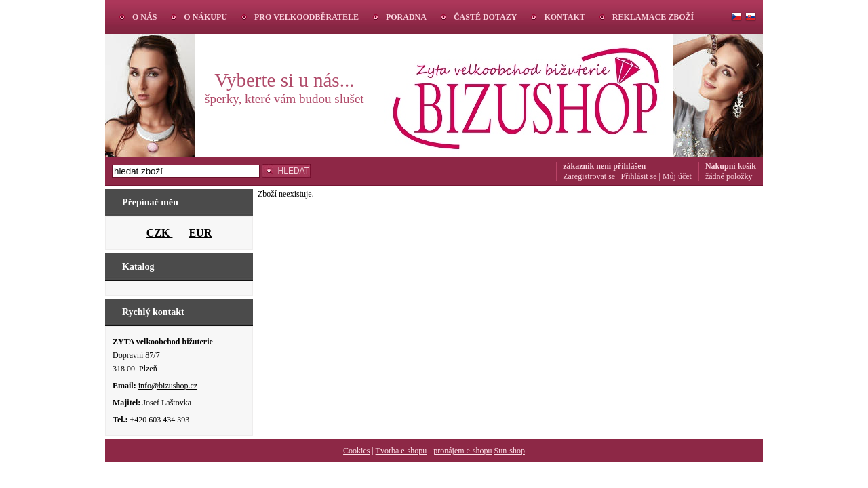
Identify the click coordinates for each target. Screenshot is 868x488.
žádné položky (729, 176)
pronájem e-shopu (462, 451)
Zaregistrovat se (589, 176)
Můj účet (677, 176)
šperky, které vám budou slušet (284, 99)
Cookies (356, 451)
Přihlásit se (639, 176)
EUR (200, 233)
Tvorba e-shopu (401, 451)
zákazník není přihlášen (604, 166)
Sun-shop (510, 451)
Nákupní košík (731, 166)
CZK (160, 233)
